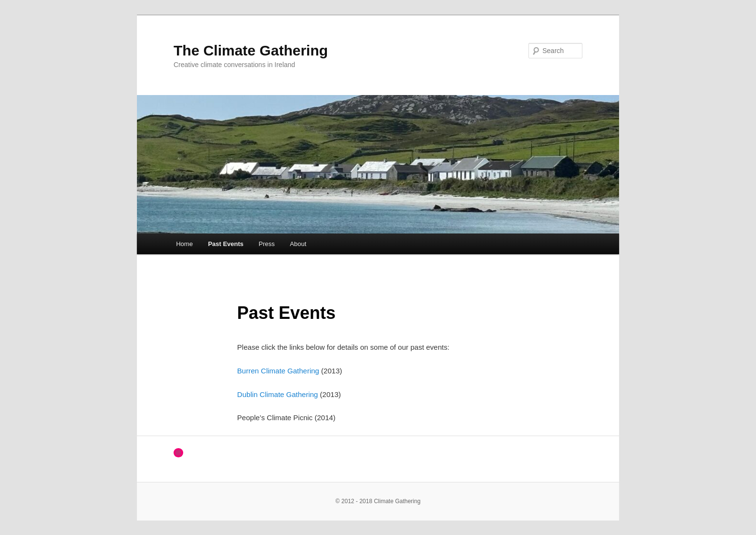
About (298, 244)
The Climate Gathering (251, 50)
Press (267, 244)
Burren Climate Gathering (278, 371)
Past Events (226, 244)
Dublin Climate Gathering (278, 394)
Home (184, 244)
